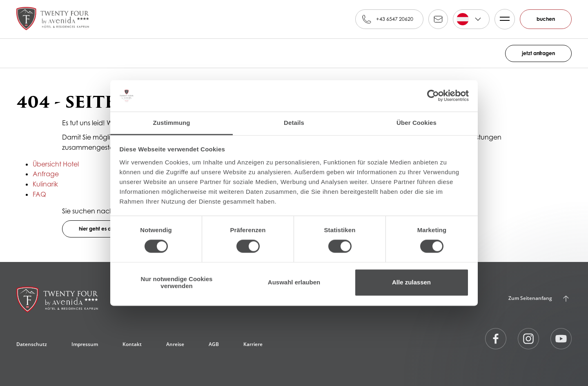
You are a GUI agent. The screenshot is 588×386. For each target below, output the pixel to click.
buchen (546, 19)
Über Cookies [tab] (416, 123)
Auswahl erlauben (294, 283)
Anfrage (46, 174)
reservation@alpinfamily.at (438, 19)
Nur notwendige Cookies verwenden (177, 282)
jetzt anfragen (538, 53)
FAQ (39, 194)
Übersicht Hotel (56, 164)
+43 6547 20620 (395, 19)
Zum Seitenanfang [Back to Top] (530, 298)
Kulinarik (45, 184)
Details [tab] (294, 123)
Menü (502, 19)
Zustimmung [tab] (172, 123)
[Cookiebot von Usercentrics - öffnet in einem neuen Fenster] (433, 96)
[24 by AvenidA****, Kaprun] (57, 303)
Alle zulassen (411, 283)
